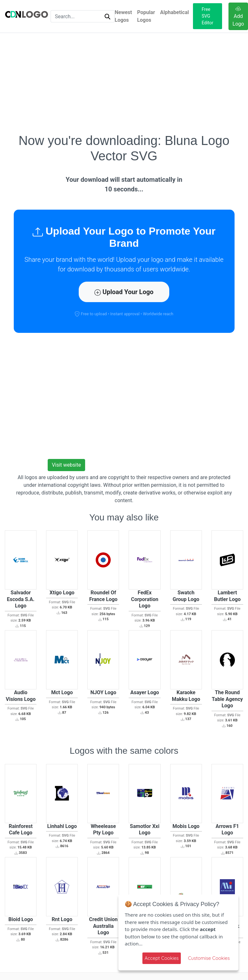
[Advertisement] (124, 83)
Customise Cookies (209, 958)
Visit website (66, 465)
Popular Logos (146, 16)
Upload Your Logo (124, 292)
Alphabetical (174, 12)
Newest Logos (123, 16)
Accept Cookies (162, 958)
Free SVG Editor (207, 16)
